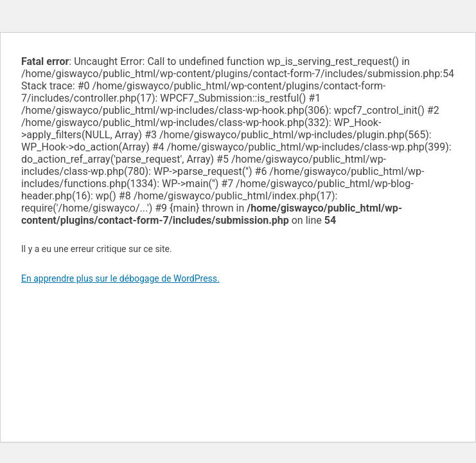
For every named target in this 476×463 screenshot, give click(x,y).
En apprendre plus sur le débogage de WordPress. (120, 278)
